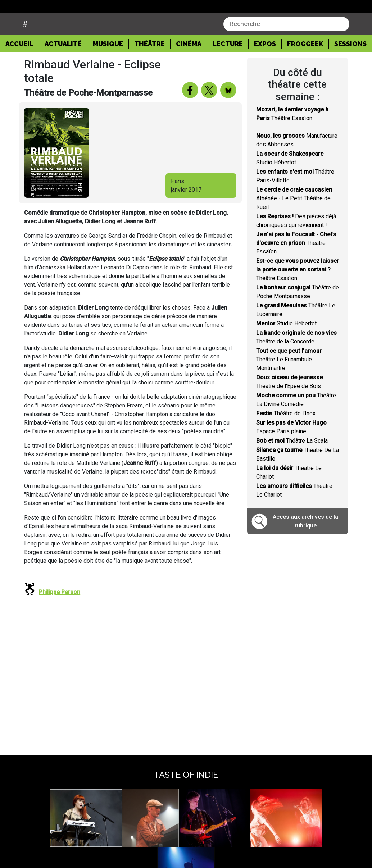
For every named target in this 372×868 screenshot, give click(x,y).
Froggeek (305, 62)
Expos (265, 62)
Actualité (63, 62)
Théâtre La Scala (292, 459)
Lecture (228, 62)
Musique (108, 62)
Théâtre (149, 62)
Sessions (350, 62)
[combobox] (286, 42)
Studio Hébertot (286, 342)
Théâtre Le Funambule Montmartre (289, 378)
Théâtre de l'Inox (286, 432)
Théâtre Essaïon (296, 261)
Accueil (22, 61)
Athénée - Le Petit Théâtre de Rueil (294, 217)
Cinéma (189, 62)
